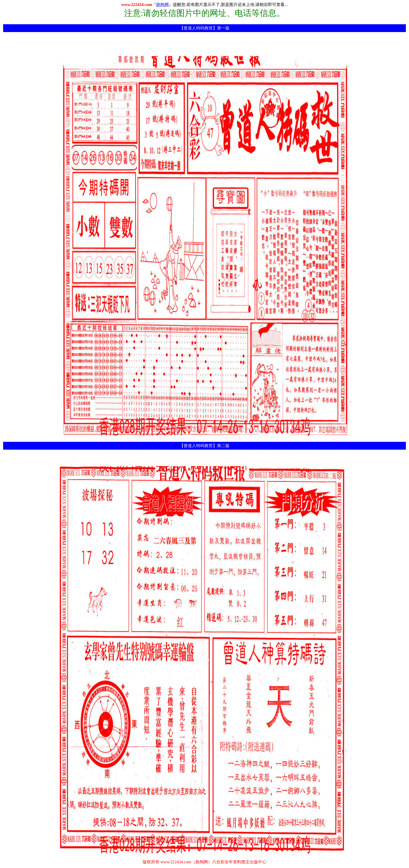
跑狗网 (163, 5)
